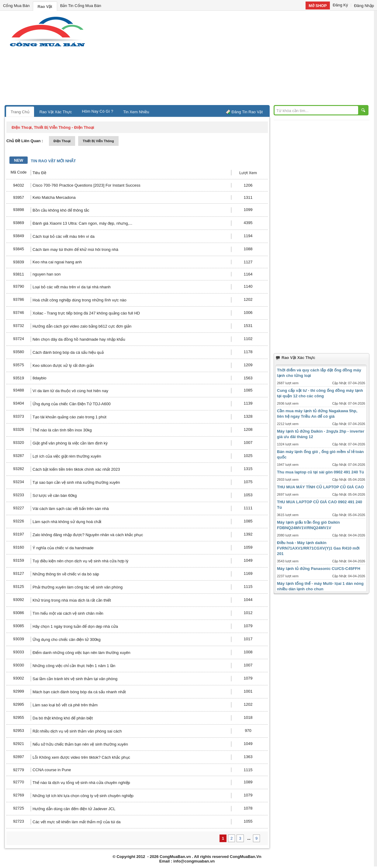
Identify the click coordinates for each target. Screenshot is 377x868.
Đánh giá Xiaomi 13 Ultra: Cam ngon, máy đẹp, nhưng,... (82, 223)
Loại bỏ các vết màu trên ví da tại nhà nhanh (72, 287)
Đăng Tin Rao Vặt (247, 112)
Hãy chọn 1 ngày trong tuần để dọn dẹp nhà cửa (75, 626)
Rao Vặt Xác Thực (56, 112)
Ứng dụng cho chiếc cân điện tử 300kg (67, 640)
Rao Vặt (45, 7)
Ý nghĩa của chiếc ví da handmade (63, 548)
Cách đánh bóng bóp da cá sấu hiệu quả (68, 352)
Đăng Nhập (364, 6)
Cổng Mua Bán (16, 6)
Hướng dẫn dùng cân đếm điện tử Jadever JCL (74, 809)
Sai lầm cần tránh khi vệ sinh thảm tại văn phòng (75, 679)
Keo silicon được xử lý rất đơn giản (63, 365)
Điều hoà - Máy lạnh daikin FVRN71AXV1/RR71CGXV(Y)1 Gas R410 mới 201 (318, 548)
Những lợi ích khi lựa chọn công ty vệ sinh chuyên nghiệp (83, 796)
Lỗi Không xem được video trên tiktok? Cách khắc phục (81, 757)
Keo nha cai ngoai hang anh (57, 262)
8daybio (40, 378)
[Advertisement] (240, 59)
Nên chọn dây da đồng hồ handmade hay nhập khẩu (79, 339)
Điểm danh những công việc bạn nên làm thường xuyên (81, 653)
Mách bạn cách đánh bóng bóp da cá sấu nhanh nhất (79, 692)
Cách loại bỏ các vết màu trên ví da (64, 236)
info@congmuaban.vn (194, 861)
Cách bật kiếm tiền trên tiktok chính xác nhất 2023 (76, 469)
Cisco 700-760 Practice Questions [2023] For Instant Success (86, 185)
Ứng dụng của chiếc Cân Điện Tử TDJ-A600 (72, 404)
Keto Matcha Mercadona (54, 197)
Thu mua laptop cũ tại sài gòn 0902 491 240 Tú (320, 472)
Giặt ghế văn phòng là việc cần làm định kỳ (70, 443)
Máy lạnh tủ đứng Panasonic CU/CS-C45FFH (319, 569)
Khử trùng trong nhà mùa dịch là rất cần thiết (72, 600)
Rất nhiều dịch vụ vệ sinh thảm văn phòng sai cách (77, 731)
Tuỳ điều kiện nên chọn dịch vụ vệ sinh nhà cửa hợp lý (80, 561)
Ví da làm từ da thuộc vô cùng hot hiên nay (70, 391)
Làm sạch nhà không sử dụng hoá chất (67, 522)
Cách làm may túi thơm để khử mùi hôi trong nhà (75, 250)
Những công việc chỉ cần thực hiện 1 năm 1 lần (74, 666)
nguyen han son (47, 274)
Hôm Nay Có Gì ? (98, 111)
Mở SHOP (318, 6)
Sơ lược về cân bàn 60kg (55, 495)
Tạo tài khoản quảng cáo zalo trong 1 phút (69, 417)
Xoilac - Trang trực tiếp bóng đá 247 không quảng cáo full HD (86, 313)
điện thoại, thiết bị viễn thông (41, 127)
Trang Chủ (20, 112)
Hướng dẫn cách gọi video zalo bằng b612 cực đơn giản (82, 326)
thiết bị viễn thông (98, 141)
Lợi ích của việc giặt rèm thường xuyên (67, 456)
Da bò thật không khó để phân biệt (63, 718)
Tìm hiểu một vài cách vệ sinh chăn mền (68, 613)
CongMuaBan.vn (175, 857)
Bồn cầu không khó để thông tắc (61, 210)
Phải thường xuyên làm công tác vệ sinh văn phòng (78, 587)
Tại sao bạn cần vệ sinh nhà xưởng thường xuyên (76, 482)
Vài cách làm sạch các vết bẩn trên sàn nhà (71, 509)
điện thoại (62, 141)
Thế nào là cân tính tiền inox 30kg (62, 430)
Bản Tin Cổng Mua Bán (81, 6)
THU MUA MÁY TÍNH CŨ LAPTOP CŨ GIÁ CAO (320, 487)
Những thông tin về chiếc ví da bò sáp (66, 574)
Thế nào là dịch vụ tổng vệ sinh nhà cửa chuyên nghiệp (81, 783)
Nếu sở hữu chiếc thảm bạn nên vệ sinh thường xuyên (80, 744)
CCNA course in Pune (52, 770)
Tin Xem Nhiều (136, 112)
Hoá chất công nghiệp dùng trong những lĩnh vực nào (80, 300)
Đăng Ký (341, 5)
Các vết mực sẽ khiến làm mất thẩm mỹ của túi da (76, 822)
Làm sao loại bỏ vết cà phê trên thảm (65, 705)
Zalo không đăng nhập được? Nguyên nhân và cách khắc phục (88, 535)
